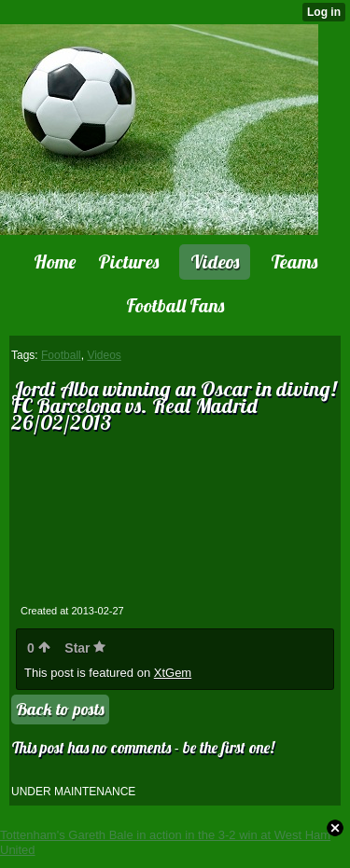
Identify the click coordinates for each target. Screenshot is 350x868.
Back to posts (60, 709)
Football (61, 355)
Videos (104, 355)
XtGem (173, 673)
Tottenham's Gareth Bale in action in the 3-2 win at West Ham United (165, 842)
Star (85, 648)
